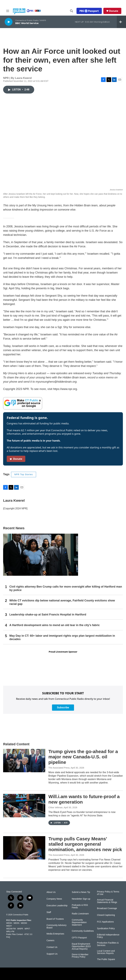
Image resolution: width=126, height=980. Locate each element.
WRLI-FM (10, 932)
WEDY (9, 926)
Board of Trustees (55, 919)
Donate (114, 11)
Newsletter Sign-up (81, 899)
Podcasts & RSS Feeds (80, 906)
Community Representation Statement (79, 922)
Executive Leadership (57, 906)
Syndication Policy (106, 928)
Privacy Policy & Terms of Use (108, 893)
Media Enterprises (55, 934)
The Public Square (106, 959)
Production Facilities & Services (108, 944)
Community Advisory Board (57, 926)
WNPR (20, 929)
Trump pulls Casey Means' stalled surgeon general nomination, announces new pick (85, 844)
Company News (54, 899)
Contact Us (52, 947)
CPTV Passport (79, 938)
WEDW (24, 923)
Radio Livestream (80, 914)
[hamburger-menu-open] (8, 11)
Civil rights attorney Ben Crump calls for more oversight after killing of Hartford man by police (66, 588)
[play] (9, 22)
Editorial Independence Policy (108, 936)
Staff (49, 912)
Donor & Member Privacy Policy (80, 956)
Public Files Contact (15, 934)
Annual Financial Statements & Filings (107, 901)
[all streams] (121, 22)
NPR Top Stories (24, 474)
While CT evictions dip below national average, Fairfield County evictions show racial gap (62, 602)
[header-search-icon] (72, 11)
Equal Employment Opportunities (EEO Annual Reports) (81, 946)
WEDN (16, 923)
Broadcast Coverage (107, 908)
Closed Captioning (106, 915)
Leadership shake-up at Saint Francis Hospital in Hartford (48, 615)
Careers (50, 940)
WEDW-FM (11, 929)
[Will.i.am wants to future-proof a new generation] (24, 806)
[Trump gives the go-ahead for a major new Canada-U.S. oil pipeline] (24, 761)
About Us (51, 892)
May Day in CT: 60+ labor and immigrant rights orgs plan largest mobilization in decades (62, 637)
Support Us (52, 954)
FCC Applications (105, 922)
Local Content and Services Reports (106, 952)
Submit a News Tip (81, 892)
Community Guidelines (83, 931)
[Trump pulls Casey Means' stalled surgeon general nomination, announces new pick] (24, 848)
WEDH (9, 923)
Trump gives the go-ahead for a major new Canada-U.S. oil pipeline (83, 757)
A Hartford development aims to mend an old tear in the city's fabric (55, 625)
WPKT (27, 929)
